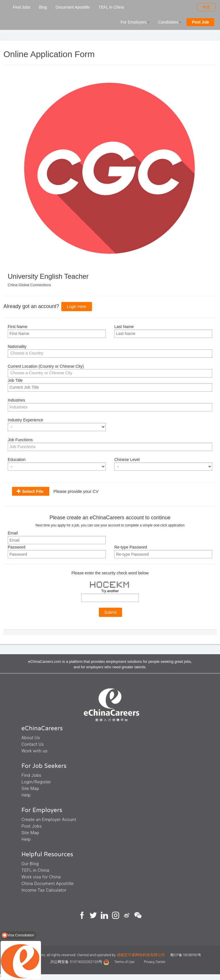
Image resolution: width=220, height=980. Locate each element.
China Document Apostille (48, 884)
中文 (206, 7)
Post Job (200, 22)
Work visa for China (41, 877)
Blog (43, 7)
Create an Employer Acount (49, 820)
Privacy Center (155, 962)
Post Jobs (32, 826)
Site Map (30, 789)
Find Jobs (22, 7)
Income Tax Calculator (44, 890)
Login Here (77, 307)
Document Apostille (73, 7)
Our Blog (30, 864)
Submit (111, 612)
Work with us (35, 751)
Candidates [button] (170, 22)
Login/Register (36, 782)
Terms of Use (125, 962)
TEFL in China (111, 7)
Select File (33, 491)
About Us (31, 738)
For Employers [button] (135, 22)
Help (26, 795)
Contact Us (33, 744)
